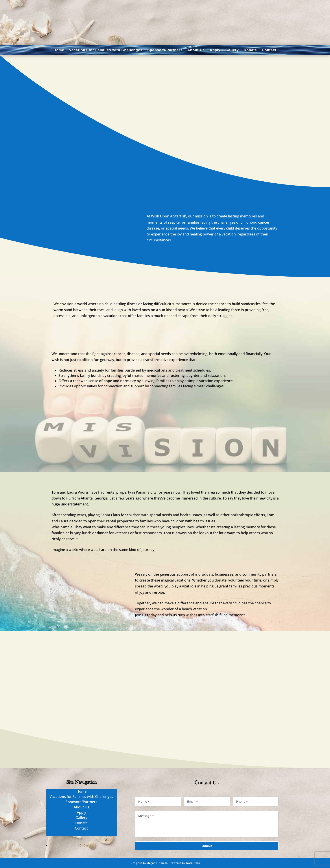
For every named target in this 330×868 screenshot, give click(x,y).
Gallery (232, 50)
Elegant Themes (157, 863)
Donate (250, 50)
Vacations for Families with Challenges (106, 50)
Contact (269, 50)
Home (59, 50)
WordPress (193, 863)
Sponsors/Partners (165, 50)
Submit (207, 846)
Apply (215, 50)
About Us (196, 50)
